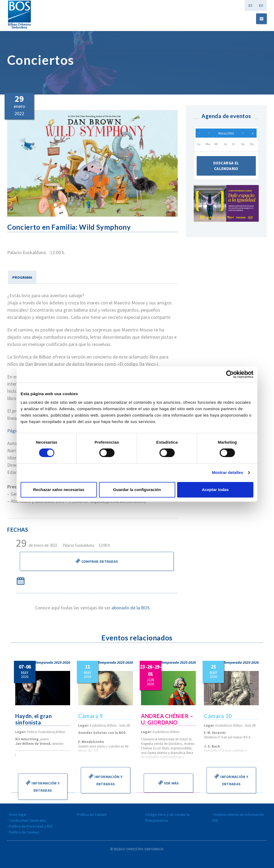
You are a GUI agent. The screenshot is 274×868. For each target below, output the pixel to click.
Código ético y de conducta (167, 814)
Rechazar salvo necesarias (59, 490)
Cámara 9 (90, 716)
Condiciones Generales (27, 820)
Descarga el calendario (226, 166)
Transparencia (157, 820)
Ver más (168, 783)
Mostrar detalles (228, 472)
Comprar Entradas (97, 561)
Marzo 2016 (226, 133)
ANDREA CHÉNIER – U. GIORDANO (167, 719)
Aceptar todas (215, 490)
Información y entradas (43, 786)
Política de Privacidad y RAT (31, 826)
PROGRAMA (22, 277)
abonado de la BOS (131, 608)
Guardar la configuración (137, 490)
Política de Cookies (24, 832)
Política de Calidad (92, 814)
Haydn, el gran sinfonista (33, 719)
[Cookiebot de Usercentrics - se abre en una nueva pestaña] (230, 374)
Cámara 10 (218, 716)
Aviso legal (18, 814)
